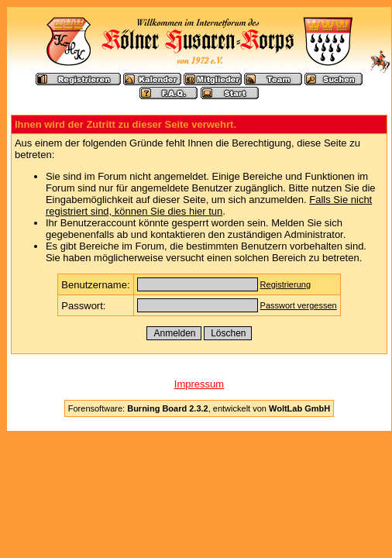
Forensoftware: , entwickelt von (199, 408)
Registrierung (285, 284)
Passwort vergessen (299, 305)
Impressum (199, 384)
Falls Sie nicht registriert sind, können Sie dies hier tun (209, 205)
